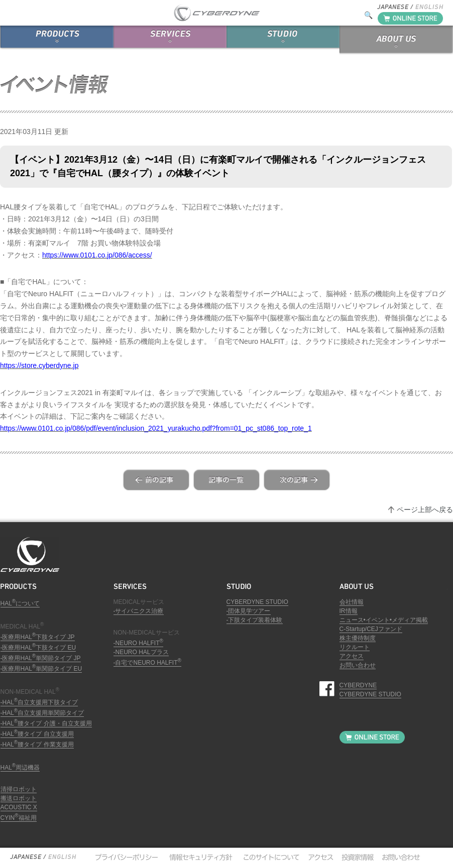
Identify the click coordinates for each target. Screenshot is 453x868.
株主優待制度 (358, 638)
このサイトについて (269, 857)
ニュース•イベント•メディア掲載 (384, 620)
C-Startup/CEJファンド (371, 629)
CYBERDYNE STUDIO (257, 602)
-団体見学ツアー (249, 611)
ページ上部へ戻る (425, 510)
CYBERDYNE (358, 685)
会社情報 (352, 602)
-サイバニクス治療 (139, 611)
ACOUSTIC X (19, 807)
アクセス (352, 656)
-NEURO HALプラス (141, 652)
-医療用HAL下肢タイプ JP (38, 637)
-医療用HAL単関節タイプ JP (41, 658)
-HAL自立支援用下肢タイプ (39, 702)
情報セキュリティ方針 (200, 857)
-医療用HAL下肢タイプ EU (38, 648)
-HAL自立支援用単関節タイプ (42, 713)
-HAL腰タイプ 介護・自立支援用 (46, 723)
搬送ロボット (19, 798)
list (226, 480)
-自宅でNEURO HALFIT (147, 663)
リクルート (355, 647)
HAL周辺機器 (20, 768)
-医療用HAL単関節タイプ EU (41, 669)
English (62, 857)
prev (156, 480)
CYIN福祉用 (19, 818)
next (297, 480)
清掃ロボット (19, 789)
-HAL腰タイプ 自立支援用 (37, 734)
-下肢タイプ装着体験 (255, 620)
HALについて (20, 603)
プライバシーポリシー (126, 857)
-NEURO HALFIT (138, 643)
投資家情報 (356, 857)
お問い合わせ (358, 665)
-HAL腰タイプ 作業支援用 (37, 745)
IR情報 (349, 611)
